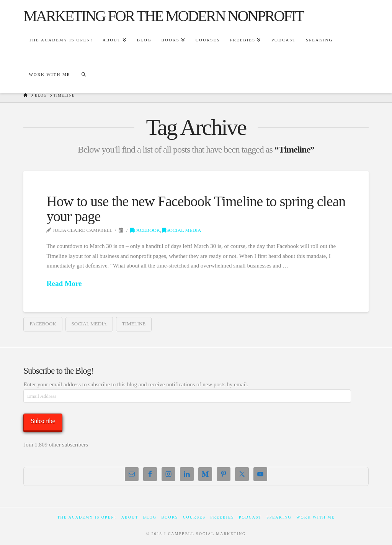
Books (170, 517)
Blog (150, 517)
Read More (64, 283)
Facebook (145, 230)
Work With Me (315, 517)
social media (89, 324)
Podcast (250, 517)
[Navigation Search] (84, 76)
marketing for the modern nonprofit (163, 16)
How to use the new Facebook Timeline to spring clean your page (196, 209)
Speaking (279, 517)
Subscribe (43, 421)
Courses (194, 517)
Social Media (182, 230)
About (130, 517)
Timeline (134, 324)
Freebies (222, 517)
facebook (43, 324)
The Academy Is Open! (87, 517)
